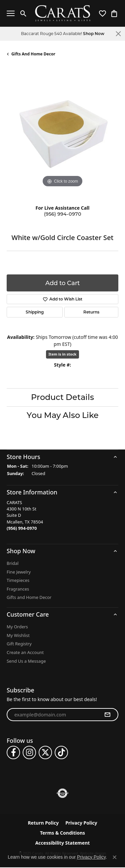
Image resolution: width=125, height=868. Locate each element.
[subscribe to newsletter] (107, 715)
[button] (62, 457)
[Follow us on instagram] (29, 753)
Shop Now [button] (94, 34)
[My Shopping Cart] (114, 13)
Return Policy (43, 823)
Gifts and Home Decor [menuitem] (29, 598)
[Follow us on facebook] (13, 753)
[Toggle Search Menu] (23, 13)
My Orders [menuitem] (17, 627)
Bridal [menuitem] (13, 563)
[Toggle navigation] (11, 13)
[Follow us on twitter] (45, 753)
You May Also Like (63, 415)
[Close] (118, 34)
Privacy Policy (81, 823)
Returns (91, 312)
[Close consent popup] (115, 857)
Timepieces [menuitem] (18, 581)
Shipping (35, 312)
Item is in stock (63, 354)
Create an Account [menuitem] (25, 653)
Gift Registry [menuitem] (19, 644)
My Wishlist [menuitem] (18, 635)
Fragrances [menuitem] (18, 589)
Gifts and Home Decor (33, 54)
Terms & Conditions (62, 833)
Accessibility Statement (63, 843)
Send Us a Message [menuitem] (26, 661)
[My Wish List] (102, 13)
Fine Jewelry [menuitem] (19, 572)
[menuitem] (62, 794)
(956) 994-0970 (63, 214)
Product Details (62, 397)
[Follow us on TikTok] (61, 753)
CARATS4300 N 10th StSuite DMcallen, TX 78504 (25, 515)
